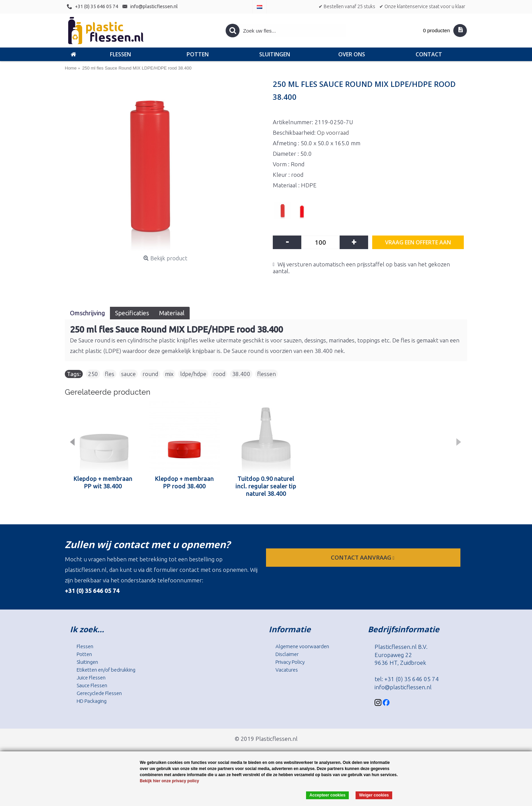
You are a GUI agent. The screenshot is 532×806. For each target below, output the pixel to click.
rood (219, 374)
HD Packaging (92, 701)
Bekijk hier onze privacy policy (169, 781)
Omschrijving (87, 313)
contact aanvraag (363, 557)
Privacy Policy (290, 662)
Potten (84, 654)
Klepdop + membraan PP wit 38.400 (103, 482)
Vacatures (287, 670)
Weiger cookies (374, 795)
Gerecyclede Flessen (99, 693)
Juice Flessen (91, 678)
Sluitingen (87, 662)
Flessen (85, 646)
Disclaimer (287, 654)
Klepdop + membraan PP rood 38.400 (184, 482)
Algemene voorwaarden (302, 646)
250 (93, 374)
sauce (128, 374)
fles (110, 374)
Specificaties (132, 313)
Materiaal (172, 313)
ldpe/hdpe (193, 374)
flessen (267, 374)
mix (169, 374)
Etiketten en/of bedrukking (106, 670)
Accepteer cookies (327, 795)
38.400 (241, 374)
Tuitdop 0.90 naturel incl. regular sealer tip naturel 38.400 (266, 486)
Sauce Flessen (92, 685)
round (150, 374)
